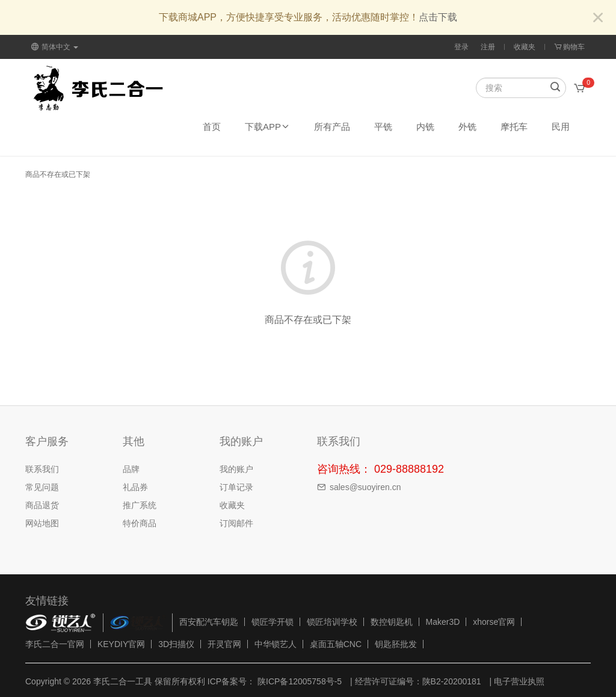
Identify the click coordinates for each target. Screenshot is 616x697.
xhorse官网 (494, 622)
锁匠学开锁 (273, 622)
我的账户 (236, 469)
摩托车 (514, 127)
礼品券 (135, 487)
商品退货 (42, 505)
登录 (461, 47)
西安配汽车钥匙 (209, 622)
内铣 (425, 127)
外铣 (467, 127)
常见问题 (42, 487)
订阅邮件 (236, 523)
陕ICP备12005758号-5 (298, 681)
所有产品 (332, 127)
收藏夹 (525, 47)
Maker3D (443, 622)
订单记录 (236, 487)
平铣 (383, 127)
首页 (212, 127)
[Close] (598, 18)
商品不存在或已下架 (58, 174)
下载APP (267, 127)
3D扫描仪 (176, 644)
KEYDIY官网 (121, 644)
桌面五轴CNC (336, 644)
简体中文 (55, 47)
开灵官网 (224, 644)
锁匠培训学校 (332, 622)
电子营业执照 (519, 681)
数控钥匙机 (392, 622)
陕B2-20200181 (452, 681)
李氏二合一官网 (55, 644)
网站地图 (42, 523)
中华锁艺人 (276, 644)
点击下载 (438, 17)
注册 (488, 47)
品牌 (131, 469)
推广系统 (140, 505)
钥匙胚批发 (396, 644)
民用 (561, 127)
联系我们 (42, 469)
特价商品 (140, 523)
